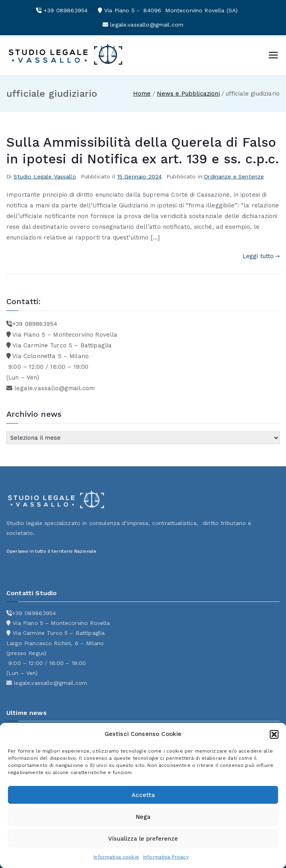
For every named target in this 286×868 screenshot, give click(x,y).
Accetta (143, 795)
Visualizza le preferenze (143, 839)
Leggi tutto (261, 256)
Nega (143, 817)
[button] (274, 734)
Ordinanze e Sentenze (234, 176)
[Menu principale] (273, 55)
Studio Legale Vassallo (45, 176)
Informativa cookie (116, 857)
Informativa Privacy (166, 857)
